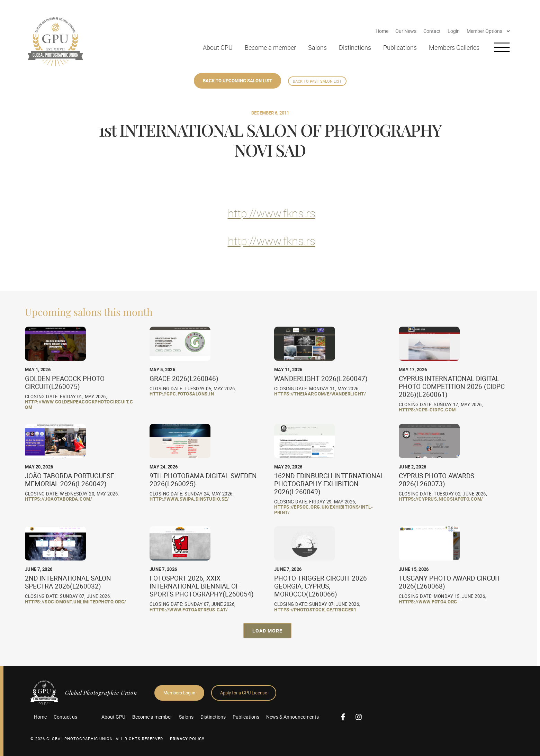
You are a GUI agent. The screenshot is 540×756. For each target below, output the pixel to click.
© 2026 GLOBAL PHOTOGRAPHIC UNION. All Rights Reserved (97, 739)
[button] (267, 631)
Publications (400, 47)
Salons (317, 47)
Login (454, 31)
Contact (432, 31)
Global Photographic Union (101, 693)
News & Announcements (292, 717)
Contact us (65, 717)
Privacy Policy (187, 739)
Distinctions (355, 47)
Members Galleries (454, 47)
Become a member (270, 47)
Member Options (489, 31)
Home (382, 31)
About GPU (218, 47)
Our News (406, 31)
